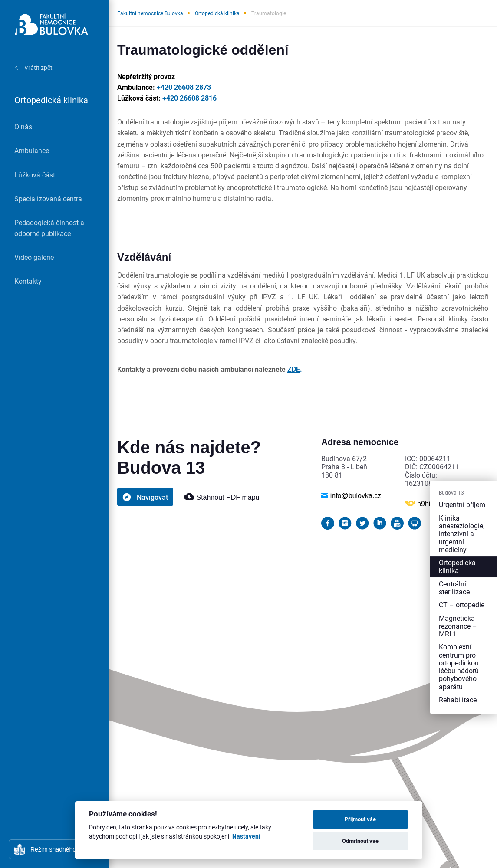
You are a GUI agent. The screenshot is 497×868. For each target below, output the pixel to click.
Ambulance (32, 150)
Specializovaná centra (48, 198)
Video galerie (34, 257)
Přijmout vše (360, 819)
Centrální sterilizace (454, 588)
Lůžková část (35, 175)
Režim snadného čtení (61, 849)
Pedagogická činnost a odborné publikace (49, 228)
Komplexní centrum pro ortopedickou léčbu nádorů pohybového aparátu (459, 666)
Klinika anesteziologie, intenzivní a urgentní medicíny (462, 534)
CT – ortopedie (462, 604)
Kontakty (28, 281)
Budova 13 (451, 493)
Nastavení (246, 837)
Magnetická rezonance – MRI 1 (458, 626)
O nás (23, 126)
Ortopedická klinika (217, 13)
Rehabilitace (458, 699)
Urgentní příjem (462, 505)
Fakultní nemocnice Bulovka (150, 13)
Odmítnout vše (360, 841)
